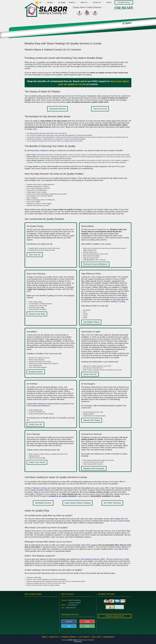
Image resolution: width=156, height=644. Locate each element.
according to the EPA (33, 64)
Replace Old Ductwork (94, 468)
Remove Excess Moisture (95, 264)
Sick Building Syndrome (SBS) (93, 559)
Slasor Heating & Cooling (65, 73)
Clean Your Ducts (37, 462)
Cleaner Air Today (92, 420)
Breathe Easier (36, 372)
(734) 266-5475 (124, 8)
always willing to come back (39, 492)
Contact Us (97, 2)
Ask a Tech (96, 637)
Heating (50, 2)
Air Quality (62, 2)
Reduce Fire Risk (37, 314)
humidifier (30, 162)
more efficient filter (121, 549)
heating (36, 186)
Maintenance (109, 637)
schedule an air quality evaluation (62, 496)
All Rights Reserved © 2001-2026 (86, 640)
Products (72, 2)
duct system (90, 123)
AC (40, 2)
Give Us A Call (100, 109)
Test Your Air (35, 255)
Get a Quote (84, 637)
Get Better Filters (91, 322)
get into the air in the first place (74, 96)
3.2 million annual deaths (70, 139)
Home (44, 637)
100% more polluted (63, 141)
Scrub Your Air (90, 374)
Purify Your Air (35, 424)
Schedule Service (57, 109)
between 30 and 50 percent (114, 521)
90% (53, 133)
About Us (84, 2)
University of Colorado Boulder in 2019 (47, 137)
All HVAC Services (112, 503)
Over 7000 (30, 135)
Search (109, 2)
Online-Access (73, 640)
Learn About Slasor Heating (78, 503)
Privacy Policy (78, 642)
